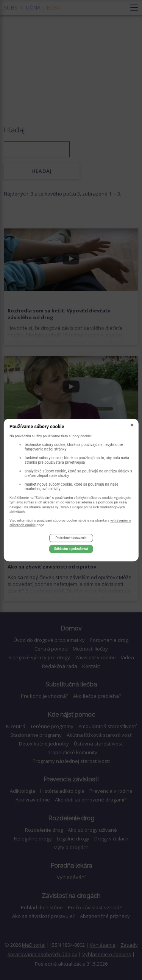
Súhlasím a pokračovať (71, 549)
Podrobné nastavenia (71, 538)
